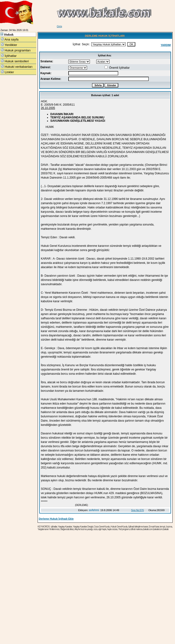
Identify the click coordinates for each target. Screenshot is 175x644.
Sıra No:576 (138, 510)
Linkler (7, 72)
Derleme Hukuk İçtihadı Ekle (56, 519)
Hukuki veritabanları (17, 67)
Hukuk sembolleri (15, 61)
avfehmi (94, 510)
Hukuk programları (16, 50)
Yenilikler (9, 45)
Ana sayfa (10, 39)
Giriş (59, 26)
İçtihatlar (9, 56)
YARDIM (166, 45)
